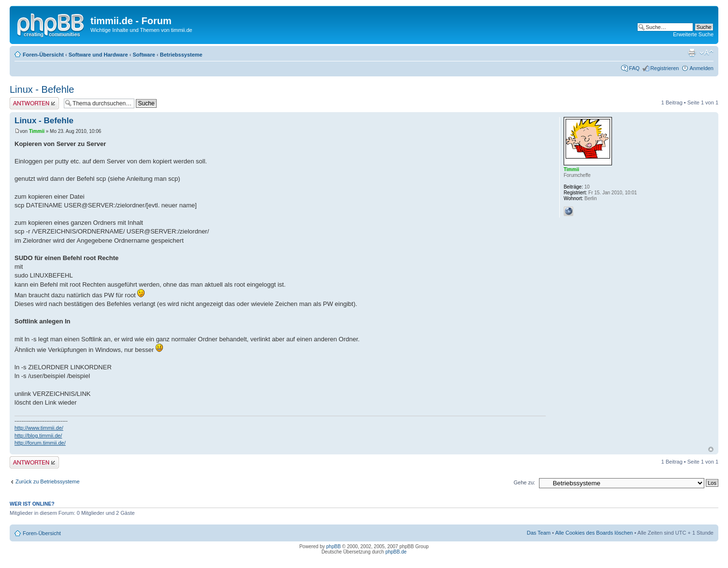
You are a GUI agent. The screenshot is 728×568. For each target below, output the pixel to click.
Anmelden (701, 68)
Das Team (539, 533)
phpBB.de (396, 552)
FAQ (634, 68)
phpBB (334, 546)
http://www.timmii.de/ (39, 428)
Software (144, 55)
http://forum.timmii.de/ (40, 443)
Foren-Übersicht (43, 55)
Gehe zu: (524, 482)
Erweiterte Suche (693, 34)
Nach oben (711, 449)
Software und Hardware (98, 55)
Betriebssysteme (181, 55)
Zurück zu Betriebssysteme (48, 481)
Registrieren (664, 68)
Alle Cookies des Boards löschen (594, 533)
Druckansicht (692, 53)
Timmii (37, 131)
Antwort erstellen (34, 103)
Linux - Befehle (42, 89)
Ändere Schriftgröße (706, 53)
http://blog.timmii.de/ (38, 436)
